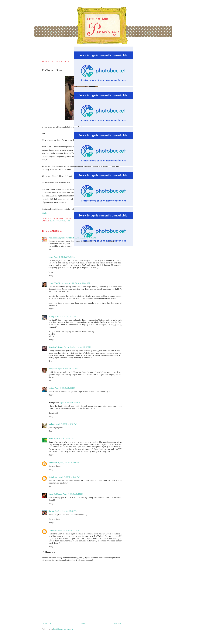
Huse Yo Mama (55, 494)
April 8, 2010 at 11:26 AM (65, 257)
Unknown (53, 530)
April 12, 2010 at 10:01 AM (66, 511)
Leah (51, 257)
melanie (52, 424)
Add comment (49, 552)
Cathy (51, 388)
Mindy (51, 316)
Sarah (51, 511)
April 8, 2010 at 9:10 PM (66, 424)
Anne (51, 439)
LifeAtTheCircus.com (58, 283)
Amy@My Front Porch (59, 347)
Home (82, 623)
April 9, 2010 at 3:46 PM (69, 477)
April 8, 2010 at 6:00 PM (65, 388)
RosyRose (53, 369)
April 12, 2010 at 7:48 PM (69, 530)
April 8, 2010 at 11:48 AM (79, 283)
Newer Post (47, 623)
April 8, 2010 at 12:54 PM (69, 369)
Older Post (117, 623)
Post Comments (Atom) (63, 629)
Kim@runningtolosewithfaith (61, 238)
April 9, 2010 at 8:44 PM (73, 494)
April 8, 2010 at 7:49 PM (70, 403)
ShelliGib (53, 463)
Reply (51, 249)
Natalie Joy (53, 477)
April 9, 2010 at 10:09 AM (68, 463)
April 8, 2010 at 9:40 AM (85, 238)
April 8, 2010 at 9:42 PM (64, 439)
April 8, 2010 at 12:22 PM (66, 316)
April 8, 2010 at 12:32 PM (80, 347)
